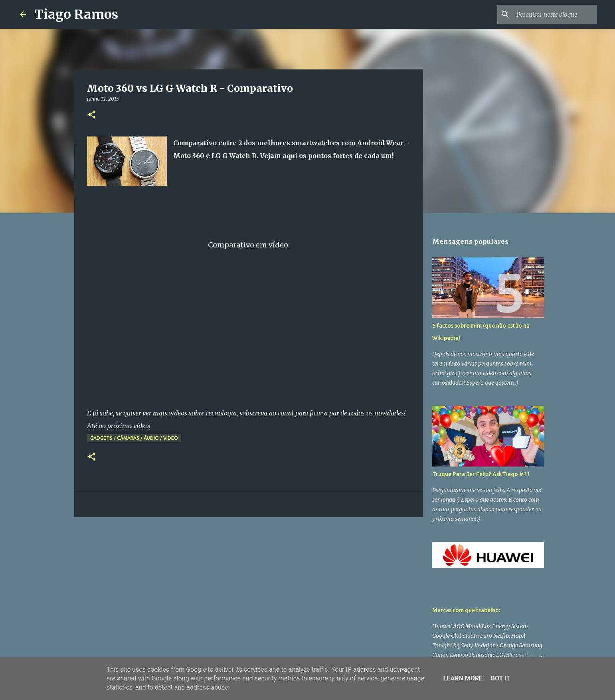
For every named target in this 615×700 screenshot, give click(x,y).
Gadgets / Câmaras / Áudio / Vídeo (134, 438)
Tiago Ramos (76, 14)
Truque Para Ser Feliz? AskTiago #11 (481, 474)
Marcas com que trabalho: (466, 610)
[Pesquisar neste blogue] (555, 14)
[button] (92, 115)
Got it (500, 678)
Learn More (463, 678)
